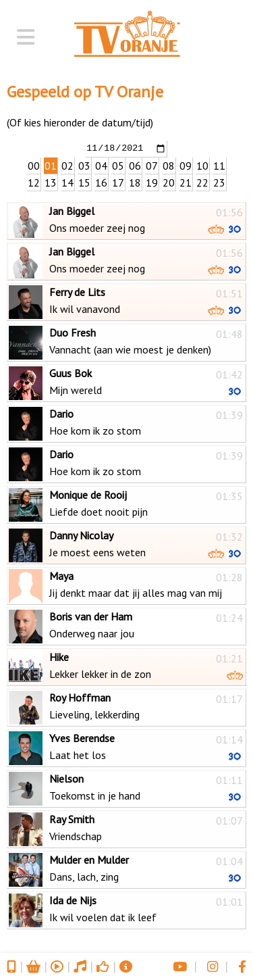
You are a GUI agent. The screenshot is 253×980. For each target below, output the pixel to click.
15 (84, 182)
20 (169, 182)
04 (101, 165)
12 (34, 182)
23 (219, 182)
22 (202, 182)
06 (135, 165)
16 (101, 182)
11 (219, 165)
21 (186, 182)
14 (67, 182)
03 (84, 165)
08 (169, 165)
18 (135, 182)
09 (186, 165)
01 (51, 165)
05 (118, 165)
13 (51, 182)
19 (152, 182)
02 (67, 165)
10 (202, 165)
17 (118, 182)
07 (152, 165)
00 (34, 165)
